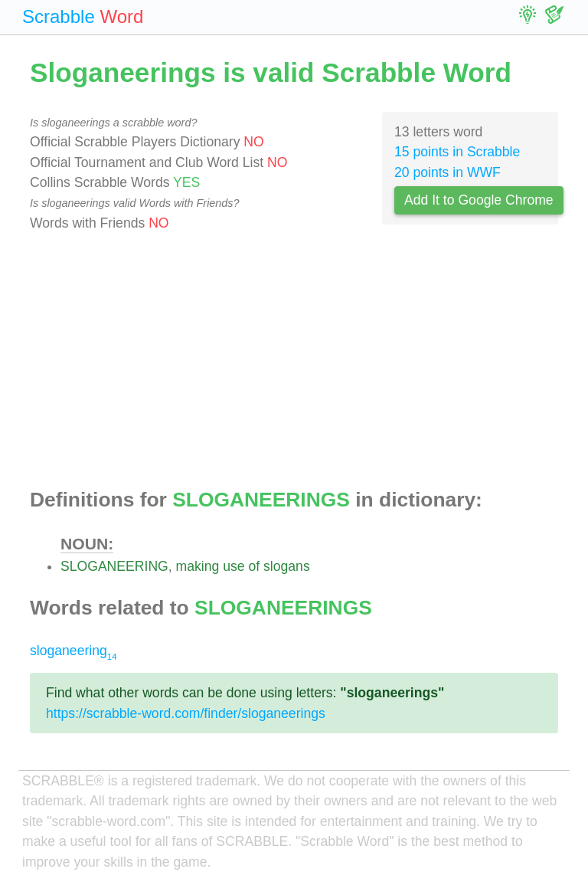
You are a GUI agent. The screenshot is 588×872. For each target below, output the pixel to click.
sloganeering (73, 651)
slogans (287, 566)
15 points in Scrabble (457, 152)
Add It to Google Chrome (479, 200)
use (234, 566)
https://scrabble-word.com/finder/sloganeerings (186, 713)
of (254, 566)
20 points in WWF (448, 172)
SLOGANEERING (114, 566)
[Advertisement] (294, 361)
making (198, 566)
